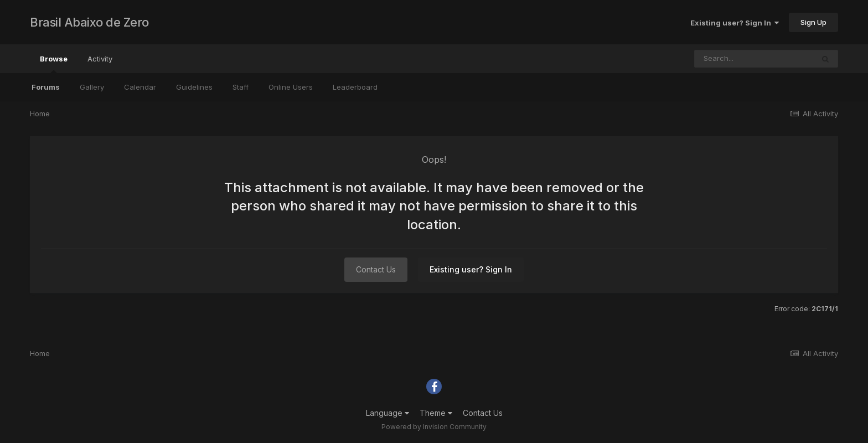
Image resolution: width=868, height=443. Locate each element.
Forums (46, 87)
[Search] (754, 59)
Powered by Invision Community (434, 427)
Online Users (291, 87)
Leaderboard (355, 87)
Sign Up (813, 22)
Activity (100, 59)
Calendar (140, 87)
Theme (436, 413)
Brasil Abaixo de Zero (89, 22)
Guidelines (194, 87)
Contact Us (376, 269)
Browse (54, 64)
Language (387, 413)
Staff (241, 87)
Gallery (92, 87)
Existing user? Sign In (735, 23)
